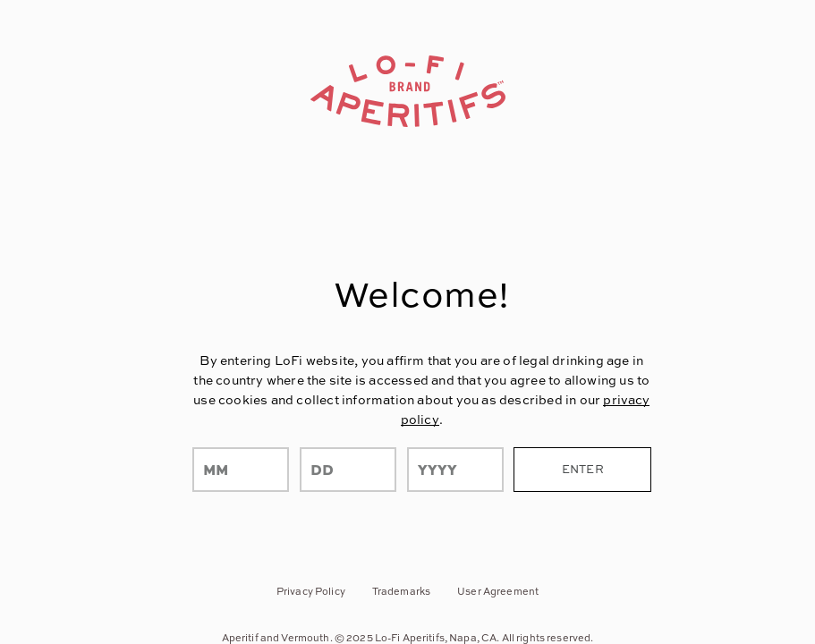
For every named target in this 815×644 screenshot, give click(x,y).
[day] (348, 470)
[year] (455, 470)
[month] (241, 470)
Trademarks (401, 591)
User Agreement (498, 591)
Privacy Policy (311, 591)
